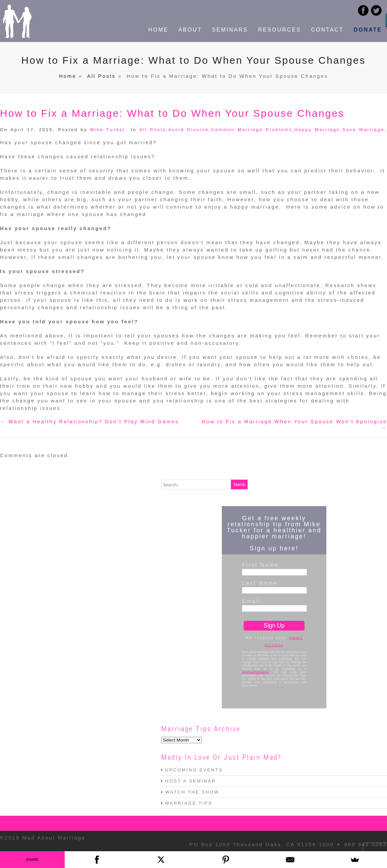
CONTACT (327, 30)
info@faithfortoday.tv (255, 672)
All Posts (101, 76)
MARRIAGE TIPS (189, 803)
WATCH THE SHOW (192, 792)
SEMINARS (230, 30)
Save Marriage (364, 130)
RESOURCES (279, 30)
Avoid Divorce (188, 130)
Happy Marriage (317, 130)
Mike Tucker (108, 130)
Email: (253, 601)
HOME (158, 30)
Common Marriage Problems (252, 130)
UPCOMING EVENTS (194, 770)
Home (68, 76)
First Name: (262, 565)
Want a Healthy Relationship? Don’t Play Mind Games (94, 421)
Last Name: (261, 583)
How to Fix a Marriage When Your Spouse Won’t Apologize (294, 421)
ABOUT (190, 30)
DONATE (368, 30)
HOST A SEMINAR (191, 781)
